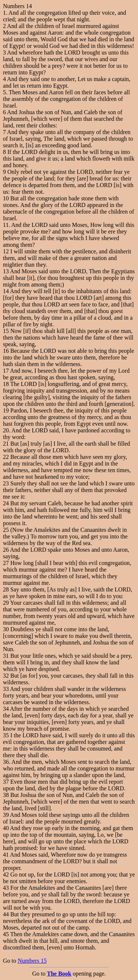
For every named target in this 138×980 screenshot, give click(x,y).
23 (6, 483)
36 (6, 762)
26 (6, 550)
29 (6, 603)
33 (6, 689)
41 (6, 855)
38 (6, 795)
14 (6, 291)
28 (6, 589)
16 (6, 351)
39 (6, 815)
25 (6, 530)
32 (6, 676)
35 (6, 735)
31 (6, 656)
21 (6, 444)
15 (6, 331)
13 (6, 271)
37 (6, 782)
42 (6, 874)
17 (6, 371)
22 (6, 457)
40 (6, 828)
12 (6, 251)
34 (6, 709)
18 (6, 384)
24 (6, 503)
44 (6, 914)
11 (6, 225)
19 (6, 410)
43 (6, 888)
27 (6, 563)
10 (6, 198)
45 (6, 934)
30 (6, 629)
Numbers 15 (32, 961)
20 (6, 430)
